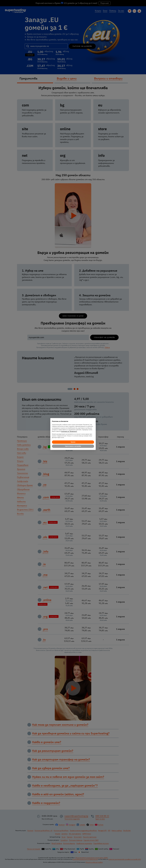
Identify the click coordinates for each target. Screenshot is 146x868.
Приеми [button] (73, 442)
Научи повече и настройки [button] (73, 446)
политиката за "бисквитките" (69, 431)
